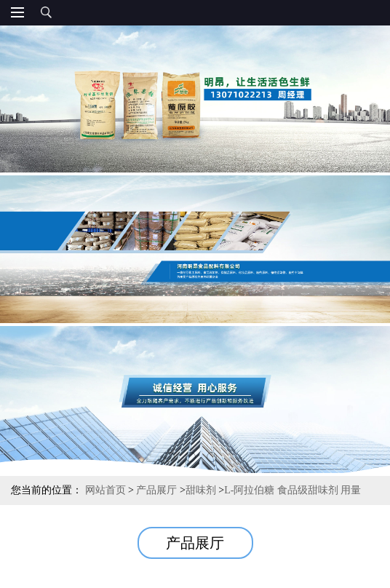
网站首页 (106, 490)
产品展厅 (156, 490)
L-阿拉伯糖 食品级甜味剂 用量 (292, 490)
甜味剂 (201, 490)
